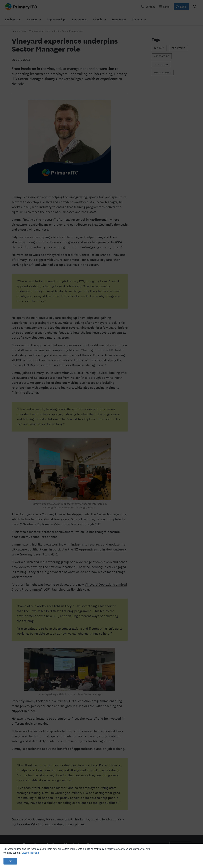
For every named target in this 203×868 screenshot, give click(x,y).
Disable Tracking (30, 853)
